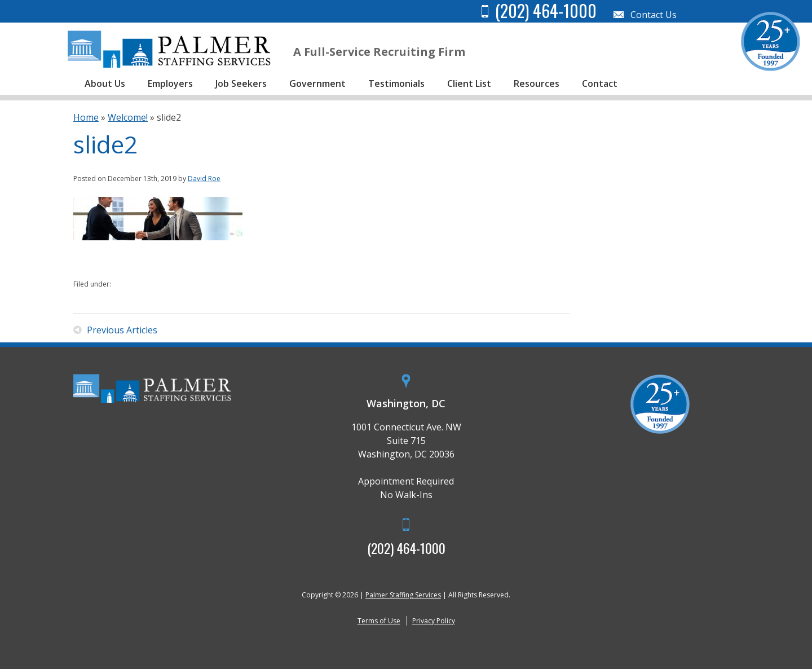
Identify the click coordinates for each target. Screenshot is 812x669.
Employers (170, 83)
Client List (469, 83)
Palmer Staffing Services (403, 595)
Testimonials (396, 83)
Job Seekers (241, 83)
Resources (537, 83)
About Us (105, 83)
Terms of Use (379, 621)
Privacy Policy (434, 621)
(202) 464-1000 (406, 548)
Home (86, 117)
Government (317, 83)
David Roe (204, 179)
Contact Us (654, 15)
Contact (600, 83)
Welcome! (128, 117)
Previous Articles (122, 330)
